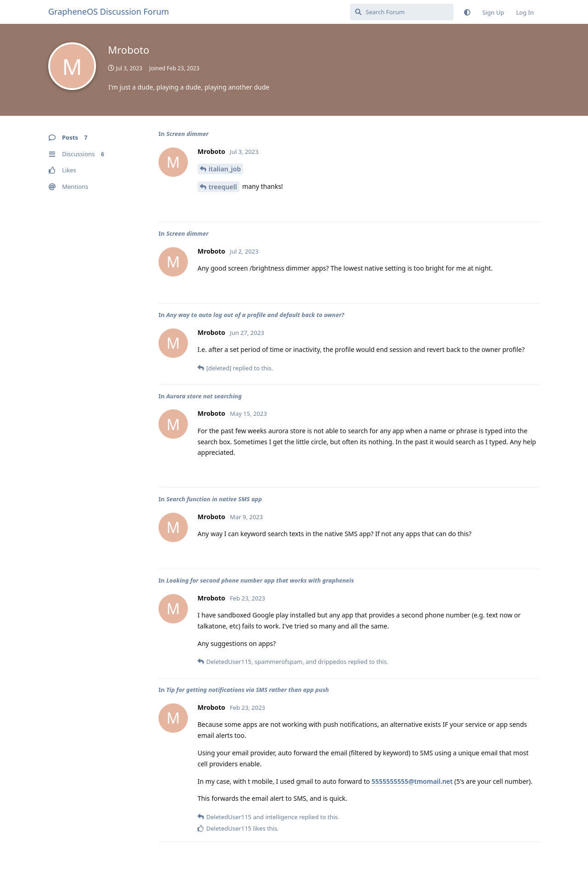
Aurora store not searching (204, 396)
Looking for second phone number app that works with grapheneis (260, 580)
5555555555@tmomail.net (412, 781)
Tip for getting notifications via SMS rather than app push (248, 690)
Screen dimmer (187, 134)
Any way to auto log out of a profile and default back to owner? (255, 315)
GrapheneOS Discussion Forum (109, 11)
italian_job (225, 169)
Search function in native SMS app (214, 499)
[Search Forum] (402, 12)
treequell (223, 187)
